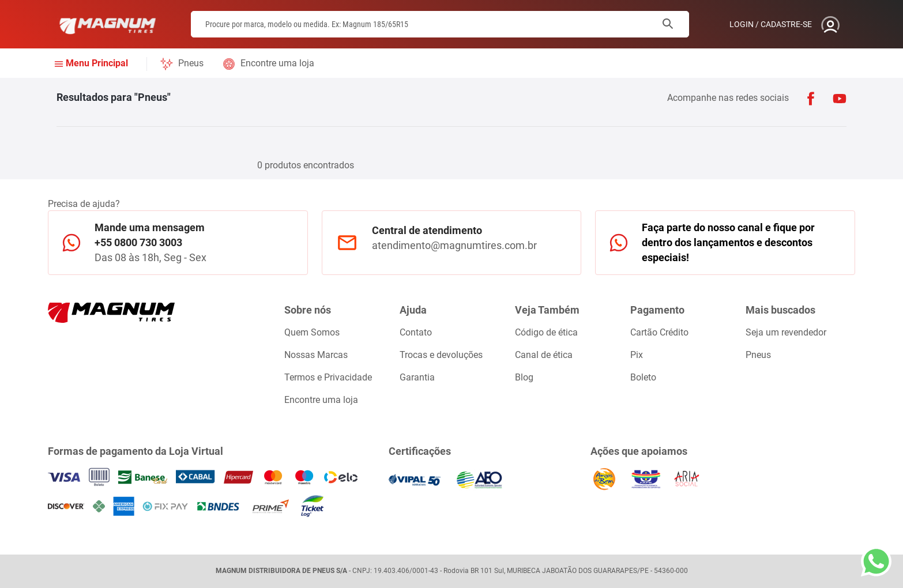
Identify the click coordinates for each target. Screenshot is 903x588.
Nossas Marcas (316, 355)
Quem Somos (312, 332)
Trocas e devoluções (441, 355)
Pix (637, 355)
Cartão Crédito (659, 332)
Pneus (191, 63)
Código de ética (546, 332)
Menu (97, 64)
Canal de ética (544, 355)
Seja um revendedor (786, 332)
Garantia (417, 377)
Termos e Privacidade (328, 377)
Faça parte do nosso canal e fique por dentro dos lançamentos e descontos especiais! (728, 242)
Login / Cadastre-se (771, 24)
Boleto (643, 377)
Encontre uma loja (277, 63)
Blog (524, 377)
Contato (416, 332)
